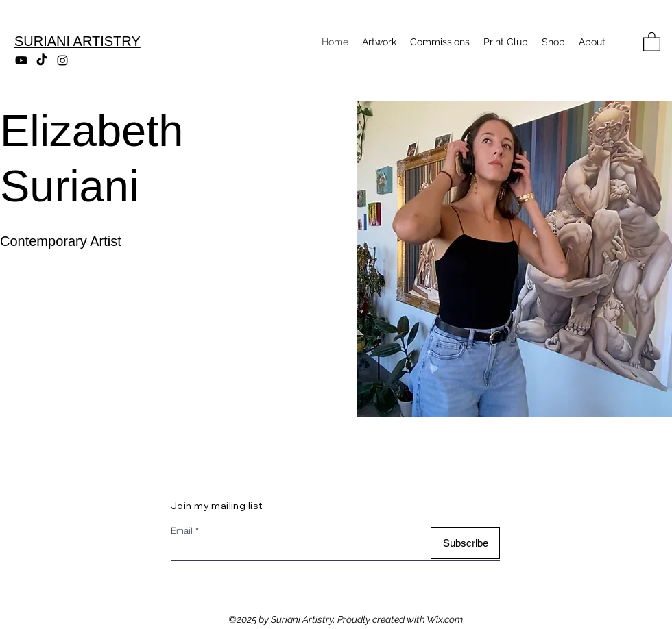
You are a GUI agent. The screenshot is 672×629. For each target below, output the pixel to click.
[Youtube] (21, 60)
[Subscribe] (465, 543)
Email (182, 531)
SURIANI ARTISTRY (77, 41)
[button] (652, 41)
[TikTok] (42, 60)
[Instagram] (62, 60)
